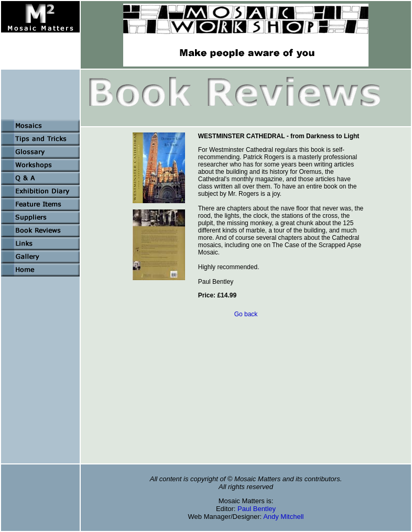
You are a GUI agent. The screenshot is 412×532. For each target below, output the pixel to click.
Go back (246, 314)
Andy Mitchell (283, 517)
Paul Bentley (257, 509)
